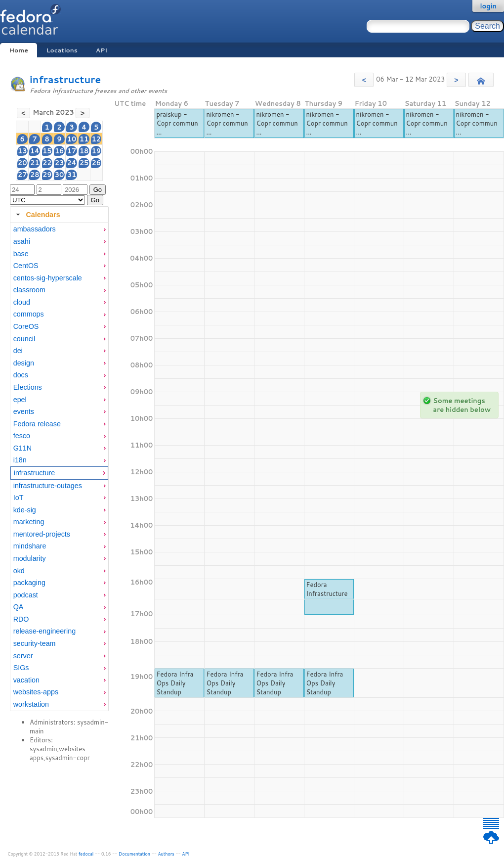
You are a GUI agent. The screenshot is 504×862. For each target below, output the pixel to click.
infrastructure (65, 79)
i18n (20, 460)
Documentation (134, 854)
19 (97, 151)
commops (29, 314)
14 (35, 151)
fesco (22, 436)
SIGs (21, 668)
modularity (30, 558)
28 (35, 175)
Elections (28, 387)
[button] (364, 80)
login (488, 6)
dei (18, 351)
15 (47, 151)
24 (71, 163)
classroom (29, 290)
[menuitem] (59, 229)
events (24, 411)
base (21, 254)
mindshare (30, 546)
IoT (19, 498)
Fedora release (37, 424)
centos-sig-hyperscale (48, 278)
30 (60, 175)
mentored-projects (42, 534)
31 (72, 175)
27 (22, 175)
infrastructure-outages (48, 486)
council (24, 339)
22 (47, 163)
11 (84, 139)
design (24, 363)
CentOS (26, 266)
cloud (22, 302)
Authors (166, 854)
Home (18, 50)
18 (84, 151)
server (23, 656)
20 (22, 163)
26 (97, 163)
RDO (21, 619)
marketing (29, 522)
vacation (26, 680)
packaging (29, 583)
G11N (22, 448)
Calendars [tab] (37, 215)
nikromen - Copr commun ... (227, 123)
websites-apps (36, 692)
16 (60, 151)
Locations (62, 50)
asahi (22, 241)
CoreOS (26, 326)
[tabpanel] (59, 467)
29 (47, 175)
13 (22, 151)
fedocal (86, 854)
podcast (26, 595)
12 (97, 139)
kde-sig (25, 510)
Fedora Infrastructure (327, 589)
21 (35, 163)
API (102, 50)
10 (72, 139)
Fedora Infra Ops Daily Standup (175, 683)
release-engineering (44, 631)
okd (19, 571)
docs (21, 375)
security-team (35, 643)
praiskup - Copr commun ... (177, 123)
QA (19, 607)
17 (72, 151)
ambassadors (35, 229)
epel (20, 400)
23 (60, 163)
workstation (31, 704)
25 (84, 163)
